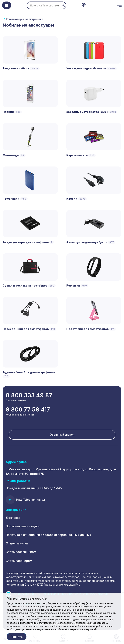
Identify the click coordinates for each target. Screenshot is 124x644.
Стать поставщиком (21, 552)
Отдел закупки (17, 543)
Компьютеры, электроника (25, 19)
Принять (17, 637)
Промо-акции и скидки (23, 526)
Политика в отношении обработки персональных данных (48, 535)
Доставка (13, 518)
